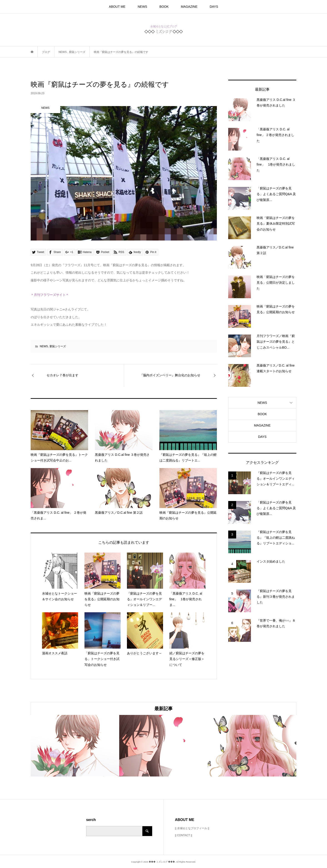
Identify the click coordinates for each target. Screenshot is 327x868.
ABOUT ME (117, 7)
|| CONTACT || (183, 835)
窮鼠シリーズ (58, 346)
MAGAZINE (189, 7)
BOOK (164, 7)
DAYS (214, 7)
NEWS (142, 7)
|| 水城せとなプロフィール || (192, 828)
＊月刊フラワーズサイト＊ (50, 295)
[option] (75, 746)
